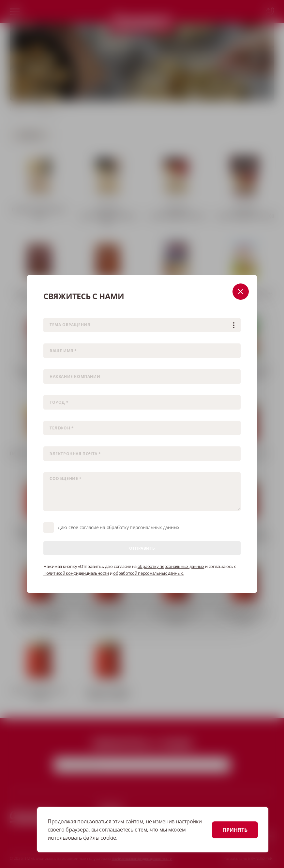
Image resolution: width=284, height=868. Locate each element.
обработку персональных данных (171, 566)
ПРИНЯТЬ (235, 830)
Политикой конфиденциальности (76, 573)
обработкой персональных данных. (148, 573)
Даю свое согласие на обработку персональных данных (119, 527)
